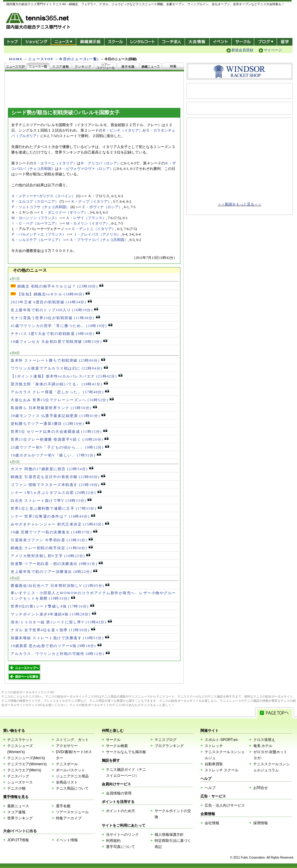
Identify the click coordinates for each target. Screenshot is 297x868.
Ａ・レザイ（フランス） (86, 218)
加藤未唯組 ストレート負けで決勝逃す (60, 638)
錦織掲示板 (90, 42)
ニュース (63, 42)
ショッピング (36, 42)
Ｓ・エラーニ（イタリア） (55, 163)
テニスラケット (20, 740)
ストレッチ (214, 746)
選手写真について (121, 847)
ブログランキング (169, 746)
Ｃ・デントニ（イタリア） (94, 229)
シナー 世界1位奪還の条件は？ (53, 516)
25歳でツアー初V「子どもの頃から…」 (60, 447)
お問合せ (261, 788)
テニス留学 (285, 42)
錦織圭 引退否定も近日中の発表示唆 (58, 477)
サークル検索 (117, 746)
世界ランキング (20, 818)
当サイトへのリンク (122, 835)
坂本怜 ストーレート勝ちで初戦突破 (58, 360)
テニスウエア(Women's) (27, 764)
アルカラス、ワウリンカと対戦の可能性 (60, 654)
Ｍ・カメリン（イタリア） (88, 223)
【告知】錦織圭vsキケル (50, 294)
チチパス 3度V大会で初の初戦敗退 (55, 334)
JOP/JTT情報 (18, 840)
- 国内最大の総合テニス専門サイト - (39, 22)
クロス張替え (264, 740)
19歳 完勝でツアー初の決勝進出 (54, 532)
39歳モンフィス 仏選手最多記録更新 (58, 416)
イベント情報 (67, 840)
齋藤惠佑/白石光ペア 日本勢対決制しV (60, 586)
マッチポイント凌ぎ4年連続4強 (53, 614)
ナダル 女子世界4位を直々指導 (53, 630)
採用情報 (261, 823)
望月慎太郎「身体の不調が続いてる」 (59, 384)
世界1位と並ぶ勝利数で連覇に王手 (56, 508)
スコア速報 (16, 812)
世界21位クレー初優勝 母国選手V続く (60, 439)
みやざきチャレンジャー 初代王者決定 (60, 524)
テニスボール (67, 764)
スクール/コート (115, 42)
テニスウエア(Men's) (24, 770)
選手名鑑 (63, 806)
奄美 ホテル (263, 746)
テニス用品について (72, 788)
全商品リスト (67, 782)
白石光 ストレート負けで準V (51, 501)
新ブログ (265, 42)
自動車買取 (214, 764)
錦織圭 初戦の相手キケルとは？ (57, 286)
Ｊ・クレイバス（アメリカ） (97, 234)
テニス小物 (16, 788)
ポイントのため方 (121, 811)
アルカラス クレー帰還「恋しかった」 (60, 392)
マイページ (273, 50)
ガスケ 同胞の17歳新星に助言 (52, 469)
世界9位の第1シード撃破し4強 (52, 606)
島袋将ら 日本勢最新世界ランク (54, 408)
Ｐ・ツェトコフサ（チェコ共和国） (40, 207)
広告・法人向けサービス (225, 805)
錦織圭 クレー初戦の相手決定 (52, 548)
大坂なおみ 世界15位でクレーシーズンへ (62, 400)
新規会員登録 (242, 50)
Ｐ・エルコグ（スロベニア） (35, 201)
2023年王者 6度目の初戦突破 (51, 302)
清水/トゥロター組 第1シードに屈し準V (61, 622)
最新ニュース (18, 806)
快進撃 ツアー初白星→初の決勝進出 (57, 564)
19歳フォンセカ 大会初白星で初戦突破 (59, 342)
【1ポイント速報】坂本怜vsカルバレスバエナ (67, 376)
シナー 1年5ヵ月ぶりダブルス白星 (56, 493)
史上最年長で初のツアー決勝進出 (54, 572)
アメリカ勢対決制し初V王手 (50, 556)
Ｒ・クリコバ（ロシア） (101, 163)
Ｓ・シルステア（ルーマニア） (37, 240)
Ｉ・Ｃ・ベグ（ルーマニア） (35, 223)
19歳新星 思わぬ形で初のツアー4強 (56, 646)
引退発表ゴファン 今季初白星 (52, 540)
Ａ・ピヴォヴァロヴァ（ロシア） (86, 169)
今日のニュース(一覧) (79, 59)
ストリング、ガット (72, 740)
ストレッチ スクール (222, 770)
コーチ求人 (172, 42)
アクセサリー (67, 746)
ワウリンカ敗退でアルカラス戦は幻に (59, 368)
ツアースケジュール (72, 812)
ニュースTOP (41, 59)
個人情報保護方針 (169, 835)
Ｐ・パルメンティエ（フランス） (39, 234)
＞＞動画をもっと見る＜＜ (240, 204)
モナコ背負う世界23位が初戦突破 (55, 318)
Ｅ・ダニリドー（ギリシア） (64, 212)
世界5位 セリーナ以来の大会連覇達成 (59, 432)
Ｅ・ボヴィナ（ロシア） (102, 207)
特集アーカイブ (69, 818)
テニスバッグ (18, 776)
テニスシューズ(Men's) (26, 758)
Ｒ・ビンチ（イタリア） (122, 130)
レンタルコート (143, 42)
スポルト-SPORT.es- (222, 740)
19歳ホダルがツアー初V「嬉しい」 (56, 455)
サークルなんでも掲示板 (126, 752)
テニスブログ (166, 740)
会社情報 (212, 823)
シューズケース (20, 782)
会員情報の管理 (119, 793)
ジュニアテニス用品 (72, 776)
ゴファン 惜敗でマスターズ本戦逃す (58, 485)
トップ (13, 42)
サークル (243, 42)
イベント (221, 42)
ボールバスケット (70, 770)
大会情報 (197, 42)
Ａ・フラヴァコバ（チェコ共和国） (99, 240)
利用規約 (113, 841)
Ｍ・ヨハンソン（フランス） (35, 218)
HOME (16, 59)
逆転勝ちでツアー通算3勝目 (50, 424)
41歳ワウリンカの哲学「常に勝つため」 (61, 326)
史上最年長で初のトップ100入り (54, 310)
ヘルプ (210, 788)
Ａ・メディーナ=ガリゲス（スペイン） (43, 196)
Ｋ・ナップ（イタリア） (91, 201)
